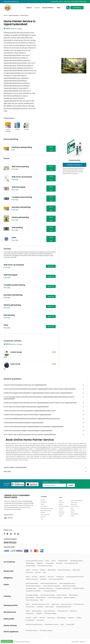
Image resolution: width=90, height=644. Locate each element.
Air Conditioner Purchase (45, 566)
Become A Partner (48, 8)
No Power (35, 577)
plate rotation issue (50, 611)
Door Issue (51, 577)
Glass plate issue (37, 611)
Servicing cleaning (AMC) (56, 579)
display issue (55, 604)
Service (54, 561)
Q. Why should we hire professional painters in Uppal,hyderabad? (24, 423)
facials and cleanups (64, 570)
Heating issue (30, 613)
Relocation (59, 563)
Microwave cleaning (50, 613)
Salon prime (29, 572)
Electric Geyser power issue (67, 583)
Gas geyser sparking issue (63, 588)
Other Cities (7, 472)
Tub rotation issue (79, 604)
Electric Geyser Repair (32, 583)
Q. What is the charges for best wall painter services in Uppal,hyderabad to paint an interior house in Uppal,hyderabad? (40, 403)
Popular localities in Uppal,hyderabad (15, 467)
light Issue (43, 577)
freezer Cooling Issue (32, 579)
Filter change (51, 618)
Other (45, 572)
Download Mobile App (11, 2)
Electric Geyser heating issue (49, 583)
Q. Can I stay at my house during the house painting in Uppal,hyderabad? (26, 407)
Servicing (29, 618)
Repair (48, 561)
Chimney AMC (70, 624)
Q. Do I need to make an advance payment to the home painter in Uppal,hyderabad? (30, 435)
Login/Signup (77, 8)
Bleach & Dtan (52, 570)
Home (5, 15)
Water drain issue (66, 604)
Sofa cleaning (30, 598)
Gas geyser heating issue (46, 588)
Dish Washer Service (32, 631)
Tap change (40, 620)
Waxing (28, 570)
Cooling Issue (60, 577)
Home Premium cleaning (48, 595)
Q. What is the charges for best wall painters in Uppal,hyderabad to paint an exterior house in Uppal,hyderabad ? (38, 393)
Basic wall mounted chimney (34, 624)
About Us (29, 8)
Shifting (79, 618)
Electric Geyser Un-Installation (52, 586)
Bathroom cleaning (70, 598)
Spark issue (74, 611)
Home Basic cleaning (32, 595)
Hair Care (38, 572)
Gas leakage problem (76, 561)
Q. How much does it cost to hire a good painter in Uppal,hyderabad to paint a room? (30, 411)
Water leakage (30, 563)
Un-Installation (50, 563)
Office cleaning (73, 595)
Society (26, 126)
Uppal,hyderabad (14, 15)
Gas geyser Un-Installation (34, 591)
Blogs (59, 8)
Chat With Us (7, 641)
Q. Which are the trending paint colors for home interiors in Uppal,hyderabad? (27, 415)
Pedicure (43, 570)
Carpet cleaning (41, 598)
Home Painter (24, 15)
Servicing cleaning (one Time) (75, 577)
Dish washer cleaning (46, 631)
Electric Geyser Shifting (69, 586)
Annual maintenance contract (35, 561)
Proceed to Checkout (75, 165)
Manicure (35, 570)
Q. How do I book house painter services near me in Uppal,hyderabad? (25, 385)
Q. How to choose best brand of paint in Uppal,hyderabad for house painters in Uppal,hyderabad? (34, 427)
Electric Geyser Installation (34, 586)
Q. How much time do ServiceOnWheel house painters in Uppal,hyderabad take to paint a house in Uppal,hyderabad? (40, 389)
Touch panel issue (63, 611)
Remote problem (31, 566)
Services (37, 8)
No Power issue (30, 607)
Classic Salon (76, 570)
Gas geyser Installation (50, 591)
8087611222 (10, 543)
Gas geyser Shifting (78, 588)
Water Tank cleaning (32, 600)
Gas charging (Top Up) (71, 563)
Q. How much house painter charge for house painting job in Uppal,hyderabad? (28, 431)
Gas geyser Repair (31, 588)
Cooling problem (63, 561)
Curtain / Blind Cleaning (55, 598)
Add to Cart (51, 149)
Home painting (8, 127)
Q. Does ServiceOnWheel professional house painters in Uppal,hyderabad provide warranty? (32, 419)
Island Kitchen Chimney (52, 624)
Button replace (50, 607)
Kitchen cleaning (62, 595)
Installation (40, 563)
